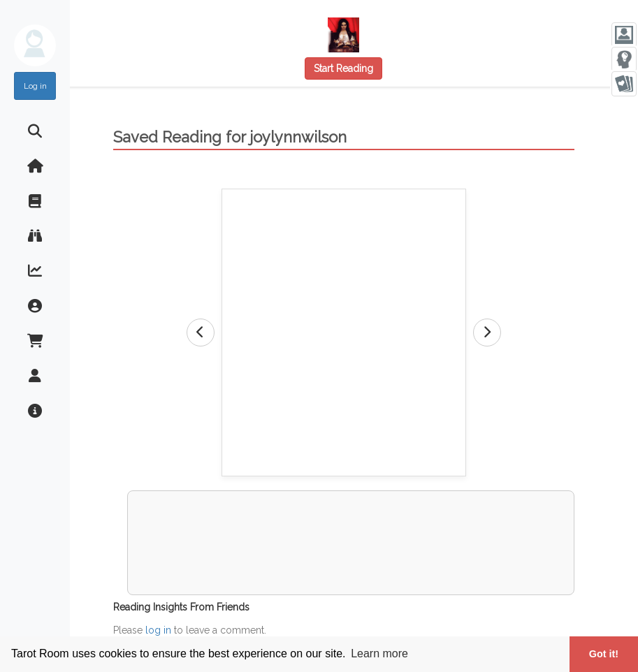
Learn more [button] (379, 653)
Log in (35, 86)
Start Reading (343, 68)
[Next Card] (487, 333)
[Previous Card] (201, 333)
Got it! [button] (604, 654)
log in (158, 630)
